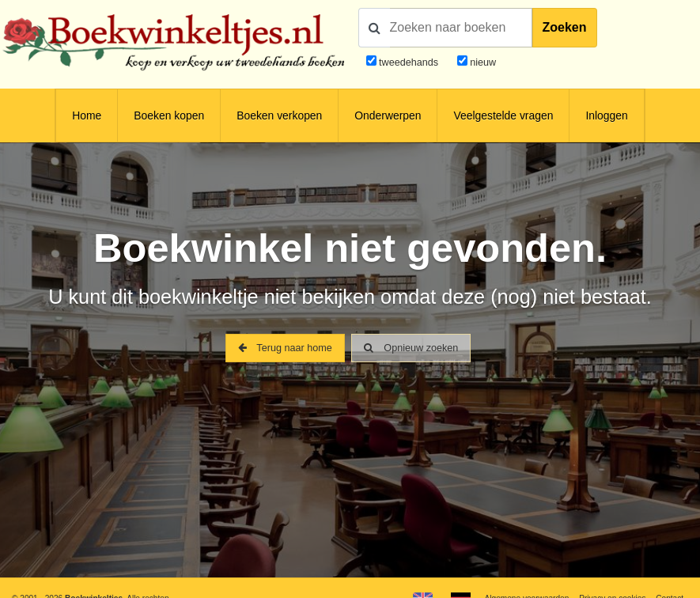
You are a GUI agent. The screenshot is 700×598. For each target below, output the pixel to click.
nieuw (482, 62)
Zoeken (565, 27)
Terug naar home (285, 348)
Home (87, 115)
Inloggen (606, 115)
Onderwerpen (388, 115)
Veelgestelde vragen (503, 115)
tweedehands (409, 62)
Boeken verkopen (279, 115)
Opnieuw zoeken (411, 348)
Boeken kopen (169, 115)
